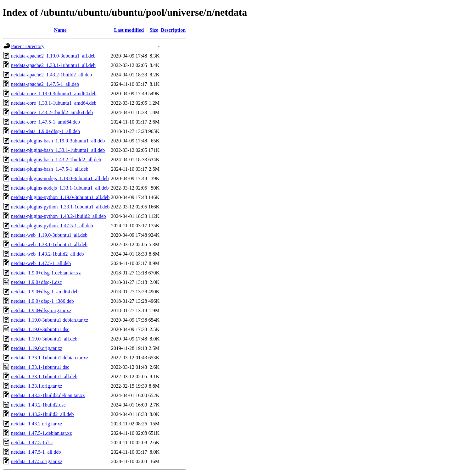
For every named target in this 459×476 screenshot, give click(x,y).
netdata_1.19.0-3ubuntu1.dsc (40, 329)
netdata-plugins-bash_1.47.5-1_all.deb (50, 169)
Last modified (129, 30)
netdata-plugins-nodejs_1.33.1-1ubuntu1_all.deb (60, 188)
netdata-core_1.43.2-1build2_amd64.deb (52, 112)
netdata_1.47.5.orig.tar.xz (37, 461)
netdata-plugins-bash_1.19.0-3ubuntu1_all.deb (58, 141)
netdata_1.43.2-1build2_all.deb (42, 414)
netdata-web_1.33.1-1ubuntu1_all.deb (49, 244)
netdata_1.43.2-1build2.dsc (38, 405)
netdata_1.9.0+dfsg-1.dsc (36, 282)
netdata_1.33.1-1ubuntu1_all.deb (44, 376)
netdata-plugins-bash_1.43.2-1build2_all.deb (56, 160)
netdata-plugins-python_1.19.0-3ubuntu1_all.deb (60, 197)
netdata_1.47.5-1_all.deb (36, 452)
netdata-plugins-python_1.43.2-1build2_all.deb (59, 216)
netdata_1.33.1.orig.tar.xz (37, 386)
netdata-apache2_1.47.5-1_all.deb (45, 84)
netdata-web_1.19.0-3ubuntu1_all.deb (49, 235)
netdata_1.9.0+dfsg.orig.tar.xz (41, 310)
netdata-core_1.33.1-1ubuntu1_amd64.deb (54, 103)
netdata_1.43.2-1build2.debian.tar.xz (48, 395)
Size (154, 30)
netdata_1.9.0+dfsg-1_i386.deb (42, 301)
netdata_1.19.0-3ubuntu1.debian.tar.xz (50, 320)
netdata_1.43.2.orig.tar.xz (37, 424)
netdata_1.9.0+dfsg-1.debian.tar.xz (46, 273)
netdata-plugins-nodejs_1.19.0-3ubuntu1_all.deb (60, 178)
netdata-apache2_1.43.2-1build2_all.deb (51, 75)
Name (60, 30)
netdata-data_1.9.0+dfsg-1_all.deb (45, 131)
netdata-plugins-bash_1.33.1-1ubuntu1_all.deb (58, 150)
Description (173, 30)
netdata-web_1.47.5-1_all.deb (41, 263)
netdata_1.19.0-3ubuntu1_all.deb (44, 339)
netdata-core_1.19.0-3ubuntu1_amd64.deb (54, 94)
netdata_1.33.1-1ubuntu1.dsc (40, 367)
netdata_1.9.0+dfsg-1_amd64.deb (45, 292)
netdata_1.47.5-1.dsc (32, 443)
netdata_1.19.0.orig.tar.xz (37, 348)
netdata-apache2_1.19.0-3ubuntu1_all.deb (53, 56)
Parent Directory (28, 46)
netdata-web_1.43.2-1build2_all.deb (48, 254)
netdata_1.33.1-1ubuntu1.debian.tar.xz (50, 358)
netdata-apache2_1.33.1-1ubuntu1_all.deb (53, 65)
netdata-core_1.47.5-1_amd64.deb (45, 122)
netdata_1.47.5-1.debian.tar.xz (41, 433)
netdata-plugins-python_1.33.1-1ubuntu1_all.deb (60, 207)
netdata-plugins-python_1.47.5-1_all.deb (52, 226)
